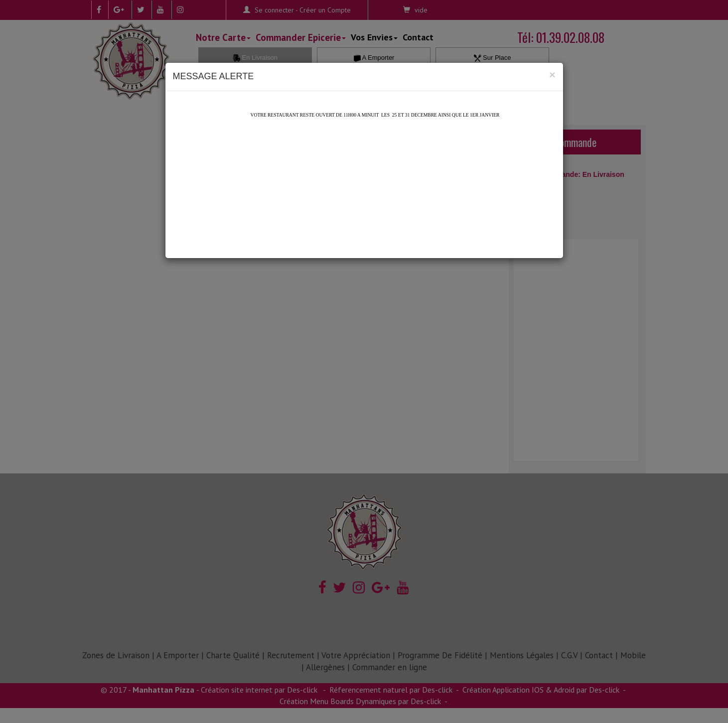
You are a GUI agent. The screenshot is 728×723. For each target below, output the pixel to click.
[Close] (552, 74)
